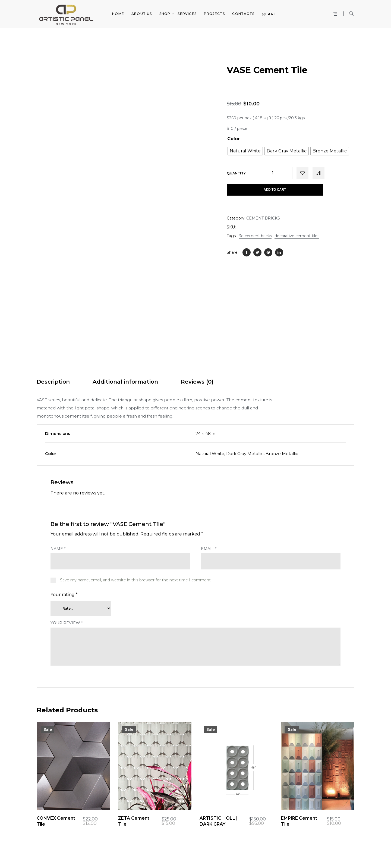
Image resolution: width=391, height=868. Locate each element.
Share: (233, 252)
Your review (67, 623)
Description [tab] (53, 382)
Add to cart (275, 190)
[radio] (245, 151)
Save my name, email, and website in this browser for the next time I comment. (136, 580)
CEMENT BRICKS (263, 218)
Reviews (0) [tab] (197, 382)
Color (234, 139)
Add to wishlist (302, 173)
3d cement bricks (255, 236)
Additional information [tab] (125, 382)
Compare (319, 173)
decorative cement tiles (297, 236)
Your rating (64, 595)
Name (58, 549)
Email (209, 549)
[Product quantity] (273, 173)
